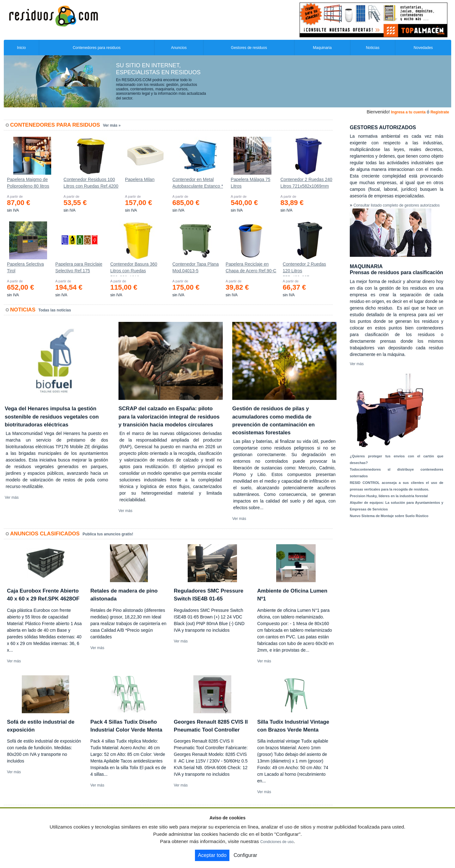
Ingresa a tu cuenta (408, 112)
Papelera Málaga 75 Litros (250, 183)
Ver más (12, 497)
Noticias (373, 48)
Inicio (21, 48)
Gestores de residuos (249, 48)
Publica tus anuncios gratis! (108, 534)
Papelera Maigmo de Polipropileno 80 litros (28, 183)
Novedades (423, 48)
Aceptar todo (212, 855)
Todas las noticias (55, 310)
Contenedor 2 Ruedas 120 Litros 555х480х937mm (304, 269)
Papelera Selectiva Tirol (25, 267)
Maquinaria (322, 48)
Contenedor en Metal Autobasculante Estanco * (198, 183)
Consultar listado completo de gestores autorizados (397, 205)
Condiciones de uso (277, 842)
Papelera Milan (140, 179)
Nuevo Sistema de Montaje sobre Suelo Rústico (389, 516)
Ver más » (112, 125)
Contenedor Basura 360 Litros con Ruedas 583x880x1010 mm (134, 269)
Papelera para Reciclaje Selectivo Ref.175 (79, 267)
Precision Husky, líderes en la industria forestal (389, 496)
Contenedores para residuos (97, 48)
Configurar (245, 855)
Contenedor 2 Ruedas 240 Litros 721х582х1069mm (306, 183)
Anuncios (179, 48)
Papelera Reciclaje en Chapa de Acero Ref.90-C (251, 267)
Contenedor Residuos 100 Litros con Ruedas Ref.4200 (91, 183)
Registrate (440, 112)
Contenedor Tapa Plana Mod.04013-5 (196, 267)
